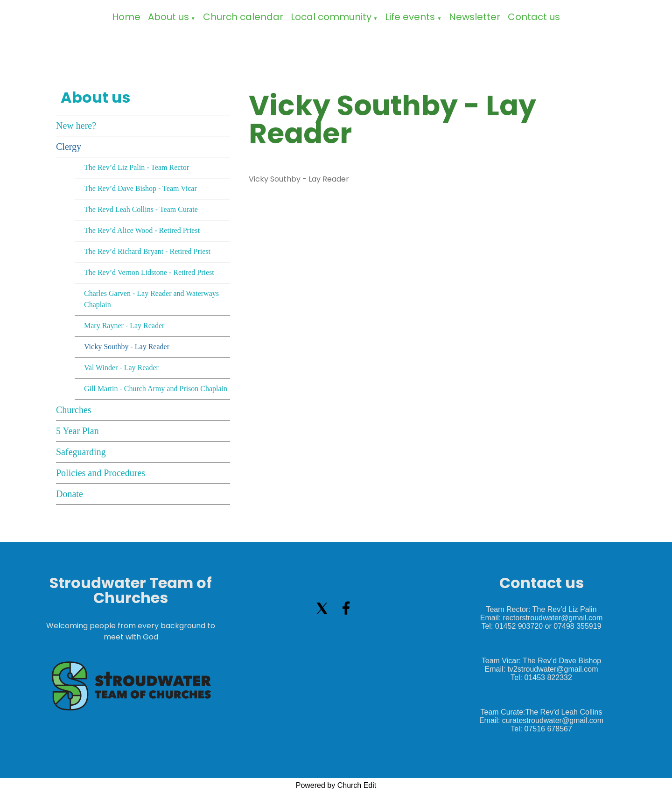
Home (126, 17)
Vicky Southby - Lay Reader (127, 347)
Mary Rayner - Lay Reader (124, 326)
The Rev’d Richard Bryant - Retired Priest (147, 251)
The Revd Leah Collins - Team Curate (141, 209)
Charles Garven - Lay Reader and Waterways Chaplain (151, 299)
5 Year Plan (77, 431)
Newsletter (475, 17)
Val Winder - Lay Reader (121, 368)
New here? (76, 126)
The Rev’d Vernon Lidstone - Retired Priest (149, 272)
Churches (74, 410)
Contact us (534, 17)
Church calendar (243, 17)
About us (168, 17)
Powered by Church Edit (336, 785)
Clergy (69, 147)
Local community (331, 17)
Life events (410, 17)
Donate (70, 494)
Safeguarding (81, 452)
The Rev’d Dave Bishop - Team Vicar (140, 188)
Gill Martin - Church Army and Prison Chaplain (156, 389)
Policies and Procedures (101, 473)
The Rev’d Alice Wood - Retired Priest (142, 230)
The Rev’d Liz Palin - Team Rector (136, 167)
